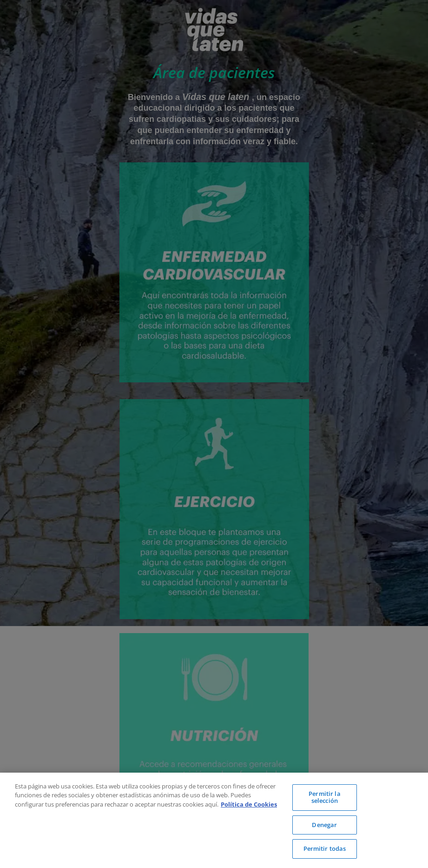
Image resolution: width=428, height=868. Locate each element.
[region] (214, 820)
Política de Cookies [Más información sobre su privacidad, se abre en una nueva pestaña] (249, 804)
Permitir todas (325, 848)
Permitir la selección (324, 797)
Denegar (324, 825)
